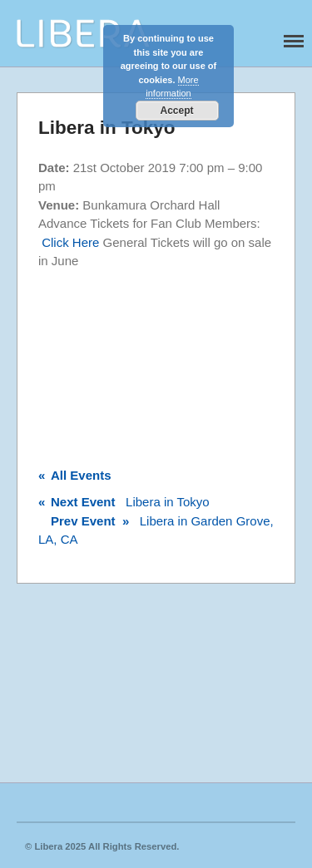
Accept (176, 111)
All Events (75, 475)
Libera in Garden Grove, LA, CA (156, 530)
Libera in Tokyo (124, 502)
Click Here (70, 242)
